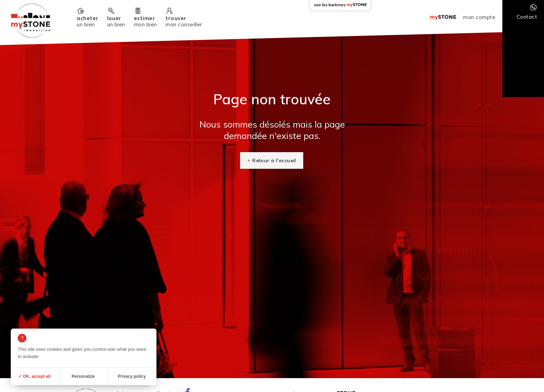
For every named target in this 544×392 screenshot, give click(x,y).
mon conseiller (184, 21)
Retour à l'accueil (274, 160)
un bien (87, 21)
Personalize (83, 376)
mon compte (479, 17)
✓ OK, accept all (35, 376)
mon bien (146, 21)
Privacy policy (132, 376)
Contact (527, 17)
